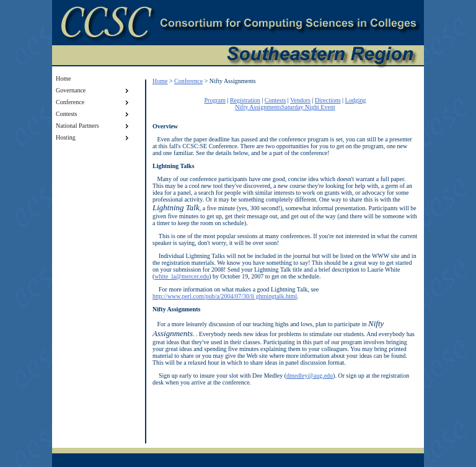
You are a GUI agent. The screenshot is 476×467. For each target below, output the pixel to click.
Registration (245, 100)
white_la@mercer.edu (182, 276)
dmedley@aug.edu (310, 376)
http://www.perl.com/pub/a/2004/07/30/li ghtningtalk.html (225, 296)
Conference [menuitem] (94, 102)
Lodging (356, 100)
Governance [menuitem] (94, 91)
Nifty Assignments (258, 107)
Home (160, 81)
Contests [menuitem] (94, 114)
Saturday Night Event (308, 107)
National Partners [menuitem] (94, 126)
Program (214, 100)
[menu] (94, 108)
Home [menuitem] (63, 78)
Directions (328, 100)
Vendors (300, 100)
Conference (188, 81)
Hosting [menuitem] (94, 138)
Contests (275, 100)
